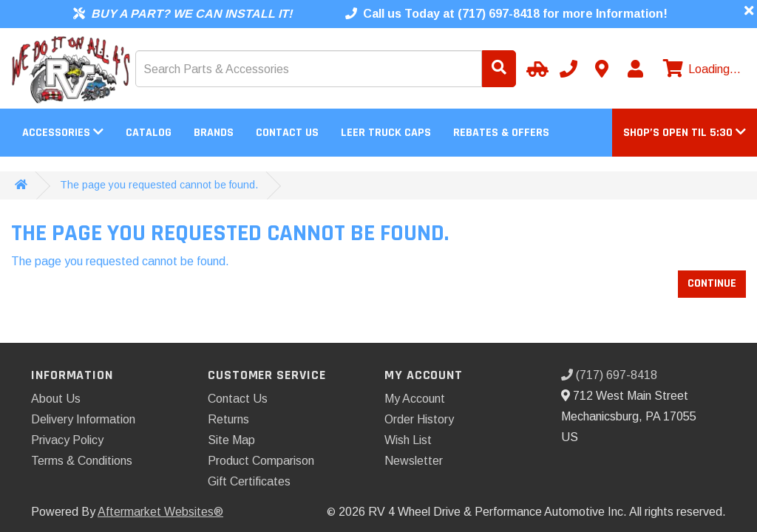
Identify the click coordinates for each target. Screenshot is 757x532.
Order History (419, 419)
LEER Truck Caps (386, 133)
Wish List (408, 440)
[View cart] (700, 69)
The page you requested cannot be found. (159, 185)
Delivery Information (83, 419)
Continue (712, 283)
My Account (415, 399)
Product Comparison (261, 461)
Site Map (231, 440)
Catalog (149, 133)
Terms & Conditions (82, 461)
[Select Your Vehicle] (535, 69)
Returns (228, 419)
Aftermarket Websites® (160, 512)
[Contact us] (602, 69)
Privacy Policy (67, 440)
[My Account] (635, 69)
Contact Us (287, 133)
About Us (56, 399)
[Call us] (568, 69)
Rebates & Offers (501, 133)
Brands (214, 133)
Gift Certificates (249, 481)
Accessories (63, 133)
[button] (685, 133)
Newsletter (414, 461)
